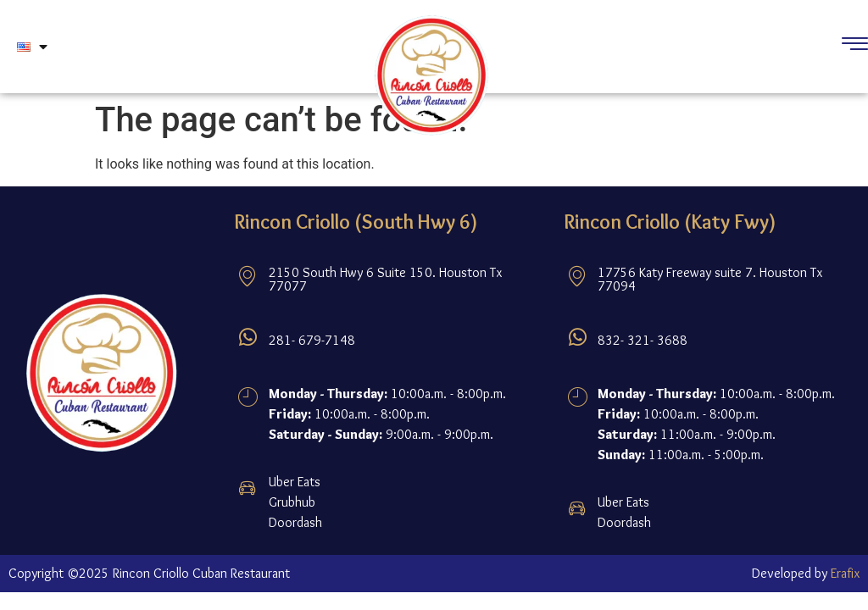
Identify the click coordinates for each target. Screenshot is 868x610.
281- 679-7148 (312, 340)
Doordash (295, 522)
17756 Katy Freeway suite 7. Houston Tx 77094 (710, 279)
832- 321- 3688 (643, 340)
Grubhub (292, 502)
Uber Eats (295, 482)
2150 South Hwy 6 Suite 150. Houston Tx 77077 (385, 279)
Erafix (845, 573)
